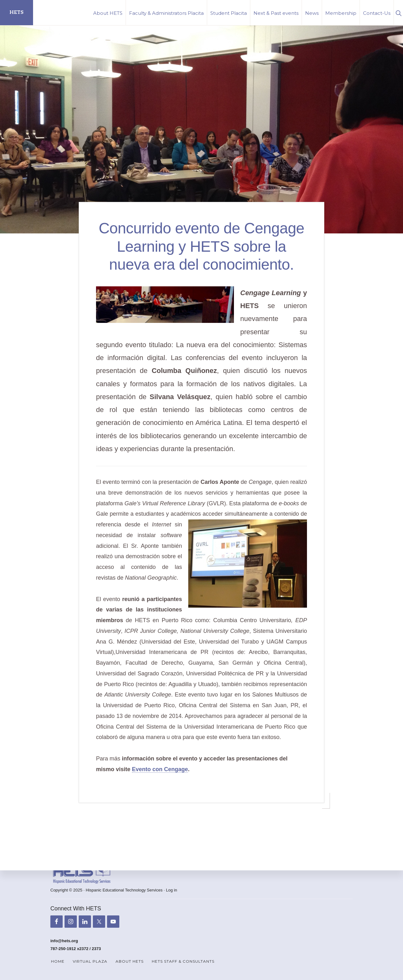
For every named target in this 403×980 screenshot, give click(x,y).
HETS (17, 12)
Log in (171, 890)
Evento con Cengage (160, 769)
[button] (398, 12)
